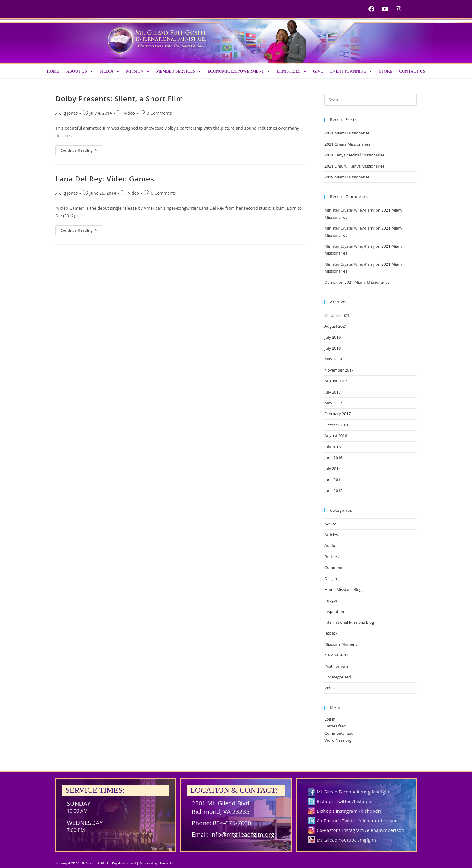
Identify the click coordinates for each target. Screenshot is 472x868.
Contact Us (412, 71)
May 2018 (333, 359)
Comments (334, 567)
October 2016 (337, 425)
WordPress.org (338, 740)
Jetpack (331, 633)
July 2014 (333, 468)
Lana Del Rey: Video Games (105, 179)
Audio (330, 545)
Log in (330, 719)
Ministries (292, 71)
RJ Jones (70, 113)
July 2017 (333, 392)
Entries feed (335, 726)
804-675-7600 (232, 823)
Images (331, 600)
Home (53, 71)
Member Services (179, 71)
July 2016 (333, 447)
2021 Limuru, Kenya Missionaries (354, 166)
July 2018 (333, 348)
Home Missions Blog (343, 589)
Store (386, 71)
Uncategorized (338, 677)
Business (333, 557)
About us (79, 71)
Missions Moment (341, 644)
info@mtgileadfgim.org (242, 834)
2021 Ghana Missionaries (347, 144)
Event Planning (351, 71)
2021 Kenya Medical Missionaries (355, 155)
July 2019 (333, 337)
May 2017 (333, 403)
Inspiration (334, 611)
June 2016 (334, 458)
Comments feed (339, 733)
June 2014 (334, 480)
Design (331, 579)
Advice (330, 524)
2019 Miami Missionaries (347, 177)
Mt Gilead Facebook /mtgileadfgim (354, 792)
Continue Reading (81, 149)
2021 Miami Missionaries (347, 133)
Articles (331, 535)
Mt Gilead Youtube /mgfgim (346, 840)
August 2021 (336, 326)
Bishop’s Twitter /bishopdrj (346, 801)
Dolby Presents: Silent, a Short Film (119, 99)
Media (109, 71)
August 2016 (336, 436)
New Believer (336, 655)
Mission (138, 71)
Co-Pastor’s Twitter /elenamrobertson (357, 820)
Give (318, 71)
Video (129, 113)
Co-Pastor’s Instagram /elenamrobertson (360, 830)
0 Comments (159, 113)
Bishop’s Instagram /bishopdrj (349, 811)
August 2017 (336, 381)
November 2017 (339, 370)
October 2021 (337, 315)
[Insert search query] (371, 100)
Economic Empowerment (239, 71)
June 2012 (334, 490)
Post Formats (337, 666)
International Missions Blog (349, 622)
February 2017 (338, 414)
